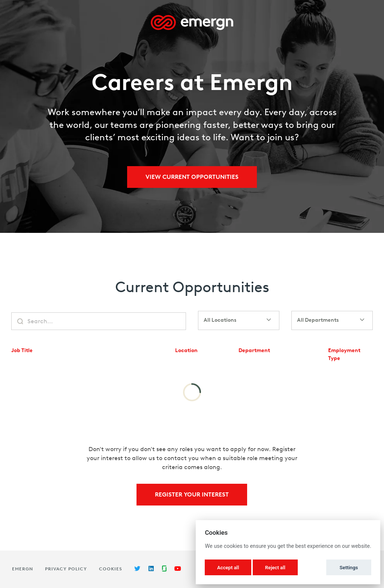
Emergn (22, 569)
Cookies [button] (111, 569)
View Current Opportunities (192, 177)
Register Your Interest (192, 494)
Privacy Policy (66, 569)
